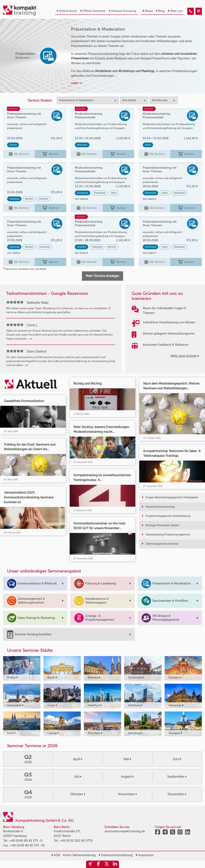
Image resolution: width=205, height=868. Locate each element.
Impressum (145, 855)
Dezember (177, 794)
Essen (148, 145)
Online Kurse (67, 11)
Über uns (175, 11)
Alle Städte (81, 199)
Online (13, 145)
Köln (114, 193)
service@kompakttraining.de (125, 831)
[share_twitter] (107, 864)
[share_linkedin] (115, 864)
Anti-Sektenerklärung (79, 855)
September (177, 776)
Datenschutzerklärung (116, 855)
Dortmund (83, 193)
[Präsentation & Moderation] (191, 11)
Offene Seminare (93, 11)
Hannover (45, 247)
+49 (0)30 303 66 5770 (76, 841)
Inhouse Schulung (122, 11)
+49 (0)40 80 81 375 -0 (26, 841)
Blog (160, 11)
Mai (127, 759)
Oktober (78, 794)
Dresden (44, 199)
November (127, 794)
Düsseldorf (100, 193)
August (127, 776)
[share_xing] (90, 864)
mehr (77, 83)
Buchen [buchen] (51, 154)
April (78, 759)
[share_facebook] (98, 864)
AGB (56, 855)
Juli (78, 776)
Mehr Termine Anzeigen (102, 276)
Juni (177, 759)
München (82, 145)
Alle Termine (19, 154)
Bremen (29, 199)
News (148, 11)
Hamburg (14, 199)
